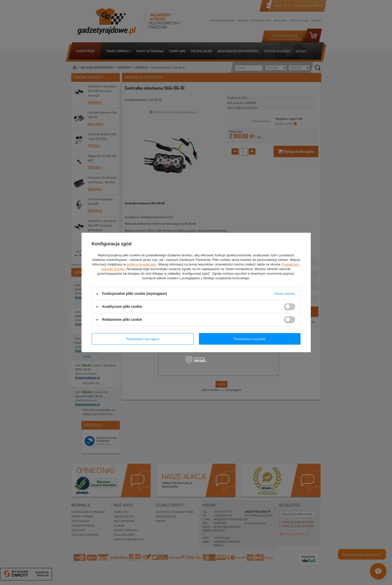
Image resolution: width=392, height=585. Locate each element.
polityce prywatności (142, 264)
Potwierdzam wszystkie (250, 339)
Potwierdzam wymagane (143, 339)
